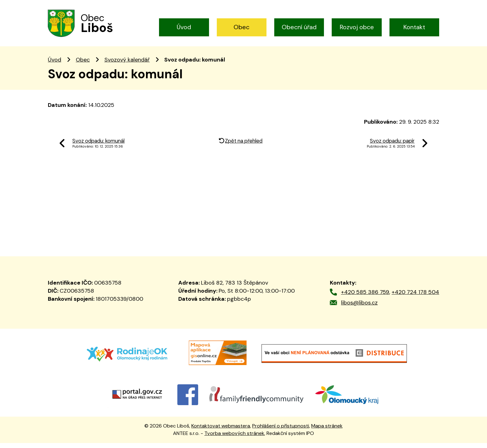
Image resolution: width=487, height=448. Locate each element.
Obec (241, 27)
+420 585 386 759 (365, 297)
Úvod (184, 27)
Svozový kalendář (127, 65)
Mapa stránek (327, 431)
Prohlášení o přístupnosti (281, 431)
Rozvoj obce (357, 27)
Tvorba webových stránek (234, 439)
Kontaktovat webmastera (221, 431)
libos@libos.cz (359, 308)
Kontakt (414, 27)
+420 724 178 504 (415, 297)
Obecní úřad (299, 27)
